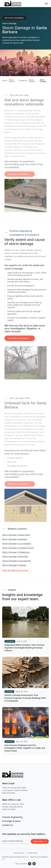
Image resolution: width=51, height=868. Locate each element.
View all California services (15, 570)
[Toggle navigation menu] (46, 4)
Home (4, 81)
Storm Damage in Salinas (14, 565)
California (23, 81)
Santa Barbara (32, 81)
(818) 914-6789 (9, 793)
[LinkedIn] (34, 864)
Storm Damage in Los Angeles (17, 544)
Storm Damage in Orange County (18, 548)
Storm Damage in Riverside (15, 557)
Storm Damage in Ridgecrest (16, 552)
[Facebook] (30, 864)
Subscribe (40, 841)
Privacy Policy (19, 853)
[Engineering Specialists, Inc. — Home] (13, 4)
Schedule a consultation (18, 340)
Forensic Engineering (12, 817)
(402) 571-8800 (9, 809)
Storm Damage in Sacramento (16, 561)
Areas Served (12, 81)
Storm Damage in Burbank (15, 539)
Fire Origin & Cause (11, 821)
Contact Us (8, 825)
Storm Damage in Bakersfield (16, 535)
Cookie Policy (32, 853)
